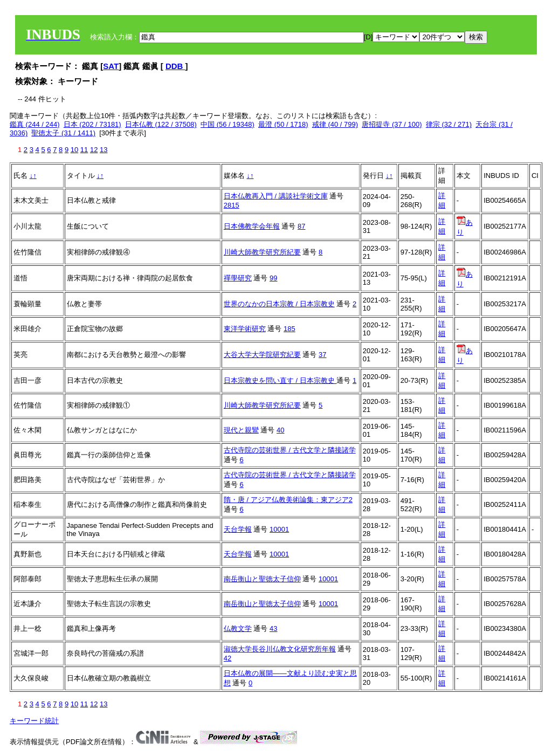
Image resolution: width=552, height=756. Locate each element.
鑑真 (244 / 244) (35, 124)
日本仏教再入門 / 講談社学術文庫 (276, 196)
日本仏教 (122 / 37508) (161, 124)
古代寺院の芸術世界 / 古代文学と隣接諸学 (290, 450)
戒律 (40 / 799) (335, 124)
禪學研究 (238, 278)
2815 (232, 205)
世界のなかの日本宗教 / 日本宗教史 (279, 304)
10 (74, 150)
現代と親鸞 (241, 430)
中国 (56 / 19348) (227, 124)
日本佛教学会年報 (252, 226)
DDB (175, 66)
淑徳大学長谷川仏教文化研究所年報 (280, 649)
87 (301, 226)
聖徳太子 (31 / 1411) (63, 133)
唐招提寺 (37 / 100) (392, 124)
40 (280, 430)
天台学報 (238, 529)
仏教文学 (238, 628)
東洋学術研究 (245, 329)
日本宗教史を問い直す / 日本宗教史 (280, 380)
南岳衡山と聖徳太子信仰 (262, 579)
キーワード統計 (34, 721)
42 (227, 658)
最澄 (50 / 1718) (283, 124)
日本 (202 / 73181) (92, 124)
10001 (279, 529)
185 (289, 329)
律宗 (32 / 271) (449, 124)
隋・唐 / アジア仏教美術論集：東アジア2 (288, 500)
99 (273, 278)
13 (103, 150)
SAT (111, 66)
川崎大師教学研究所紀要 (262, 252)
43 (273, 628)
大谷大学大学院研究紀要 (262, 355)
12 (94, 150)
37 (322, 355)
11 (84, 150)
